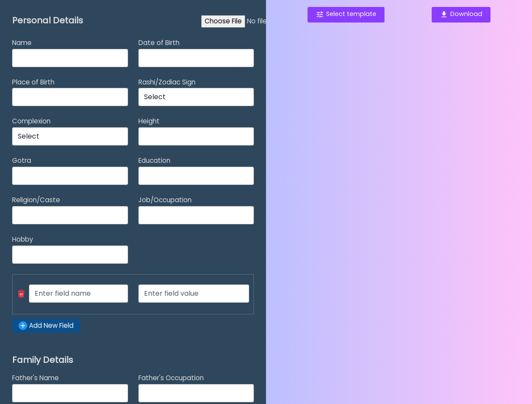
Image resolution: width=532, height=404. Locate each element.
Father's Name (35, 378)
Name (22, 43)
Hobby (23, 239)
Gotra (22, 160)
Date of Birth (159, 43)
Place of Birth (33, 82)
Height (149, 121)
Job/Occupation (165, 200)
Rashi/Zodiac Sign (167, 82)
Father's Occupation (171, 378)
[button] (21, 294)
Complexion (31, 121)
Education (154, 160)
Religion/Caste (36, 200)
